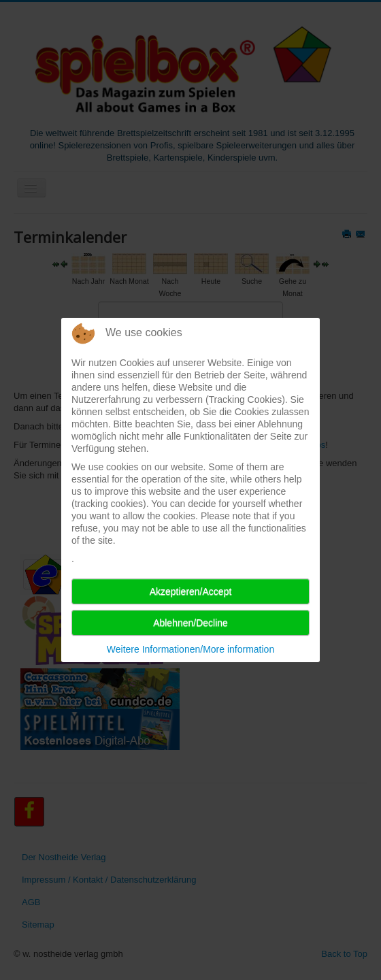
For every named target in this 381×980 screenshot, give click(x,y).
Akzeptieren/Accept (191, 591)
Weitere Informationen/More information (190, 649)
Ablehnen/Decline (190, 623)
